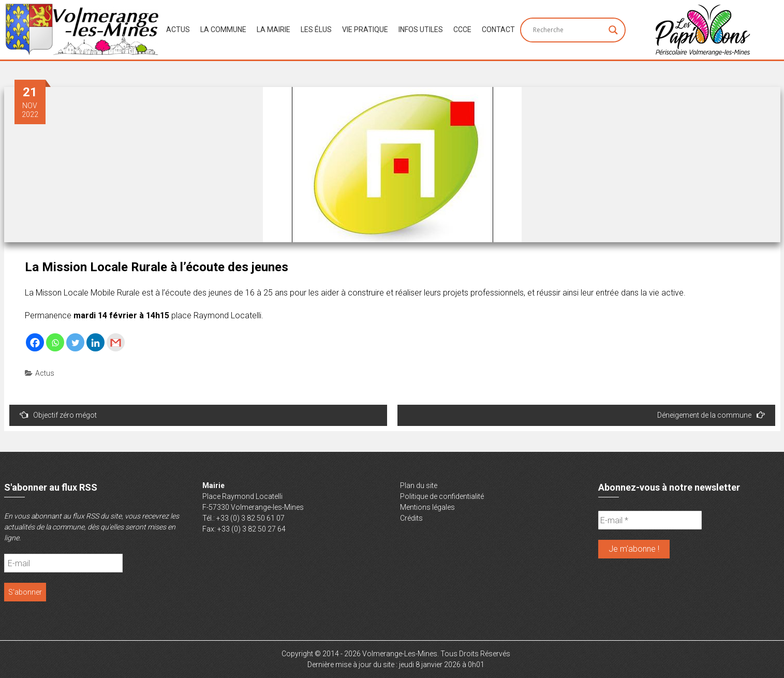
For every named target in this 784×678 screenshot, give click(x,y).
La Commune (223, 30)
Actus (178, 30)
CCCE (462, 30)
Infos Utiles (421, 30)
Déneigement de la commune (711, 415)
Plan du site (419, 485)
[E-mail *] (650, 520)
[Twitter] (75, 342)
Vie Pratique (365, 30)
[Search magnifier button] (613, 30)
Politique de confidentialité (442, 496)
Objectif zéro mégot (58, 415)
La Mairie (273, 30)
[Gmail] (116, 342)
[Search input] (568, 30)
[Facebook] (35, 342)
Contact (498, 30)
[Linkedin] (95, 342)
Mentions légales (427, 507)
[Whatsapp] (55, 342)
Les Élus (316, 30)
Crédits (411, 518)
